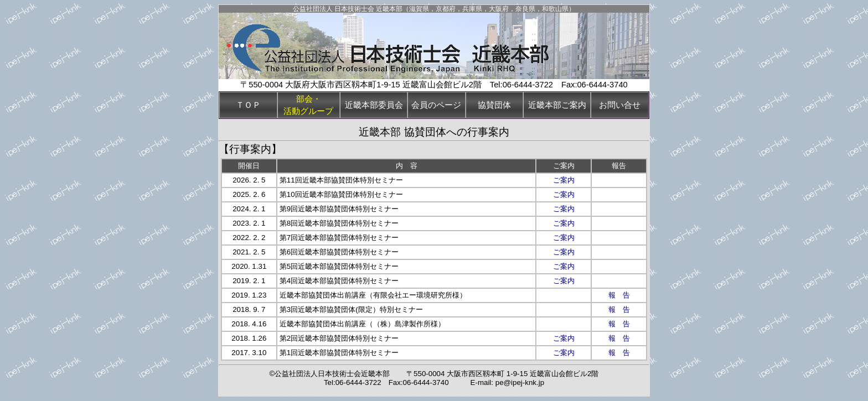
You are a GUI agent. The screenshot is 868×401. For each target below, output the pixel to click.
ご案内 (564, 180)
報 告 (619, 295)
